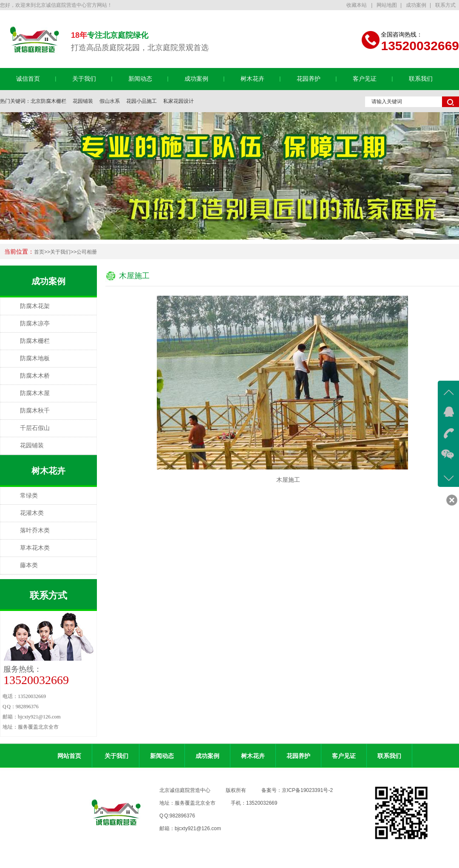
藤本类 (29, 565)
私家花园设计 (178, 101)
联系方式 (445, 5)
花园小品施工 (142, 101)
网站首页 (69, 756)
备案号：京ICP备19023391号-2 (297, 790)
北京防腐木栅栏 (48, 101)
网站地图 (387, 5)
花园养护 (309, 79)
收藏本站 (357, 5)
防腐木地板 (35, 358)
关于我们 (84, 79)
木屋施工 (134, 276)
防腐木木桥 (35, 376)
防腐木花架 (35, 306)
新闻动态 (140, 79)
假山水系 (110, 101)
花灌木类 (32, 513)
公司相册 (87, 252)
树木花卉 (252, 79)
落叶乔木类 (35, 530)
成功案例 (416, 5)
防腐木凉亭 (35, 324)
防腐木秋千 (35, 411)
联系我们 (421, 79)
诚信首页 (28, 79)
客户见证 (365, 79)
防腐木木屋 (35, 393)
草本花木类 (35, 548)
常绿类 (29, 496)
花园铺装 (83, 101)
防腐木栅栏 (35, 341)
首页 (39, 252)
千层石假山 (35, 428)
